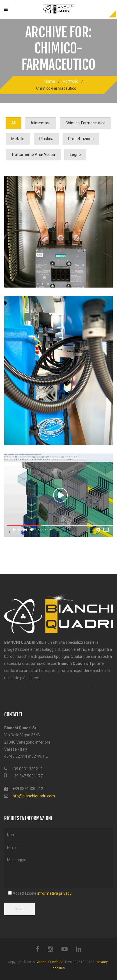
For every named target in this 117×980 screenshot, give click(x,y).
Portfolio (71, 81)
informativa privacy (54, 893)
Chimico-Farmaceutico (85, 123)
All (13, 123)
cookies (59, 968)
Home (50, 81)
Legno (75, 154)
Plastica (46, 139)
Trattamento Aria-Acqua (33, 154)
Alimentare (41, 123)
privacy (102, 962)
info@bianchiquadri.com (33, 796)
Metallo (18, 139)
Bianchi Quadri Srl (50, 962)
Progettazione (81, 139)
